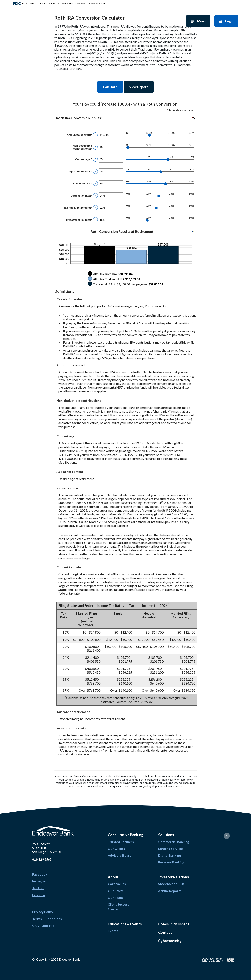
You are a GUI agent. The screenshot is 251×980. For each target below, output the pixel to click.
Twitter (38, 888)
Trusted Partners (121, 842)
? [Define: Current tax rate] (95, 196)
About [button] (113, 877)
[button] (126, 118)
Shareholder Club (171, 884)
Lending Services (171, 848)
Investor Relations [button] (174, 877)
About (128, 21)
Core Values (117, 884)
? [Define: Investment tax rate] (95, 220)
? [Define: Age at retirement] (95, 171)
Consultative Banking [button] (126, 835)
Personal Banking (171, 862)
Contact (165, 932)
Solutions (177, 21)
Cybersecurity (170, 941)
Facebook (40, 874)
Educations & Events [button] (125, 924)
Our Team (115, 897)
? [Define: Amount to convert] (95, 135)
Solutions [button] (166, 835)
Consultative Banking (72, 21)
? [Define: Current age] (95, 159)
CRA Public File (43, 925)
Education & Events (152, 21)
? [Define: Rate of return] (95, 183)
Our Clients (116, 848)
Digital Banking (170, 855)
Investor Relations (106, 21)
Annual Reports (170, 891)
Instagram (40, 881)
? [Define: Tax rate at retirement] (95, 208)
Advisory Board (120, 855)
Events (113, 931)
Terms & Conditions (47, 919)
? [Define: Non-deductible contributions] (95, 147)
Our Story (115, 891)
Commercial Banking (174, 842)
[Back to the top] (227, 836)
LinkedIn (39, 895)
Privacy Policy (43, 912)
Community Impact (174, 924)
